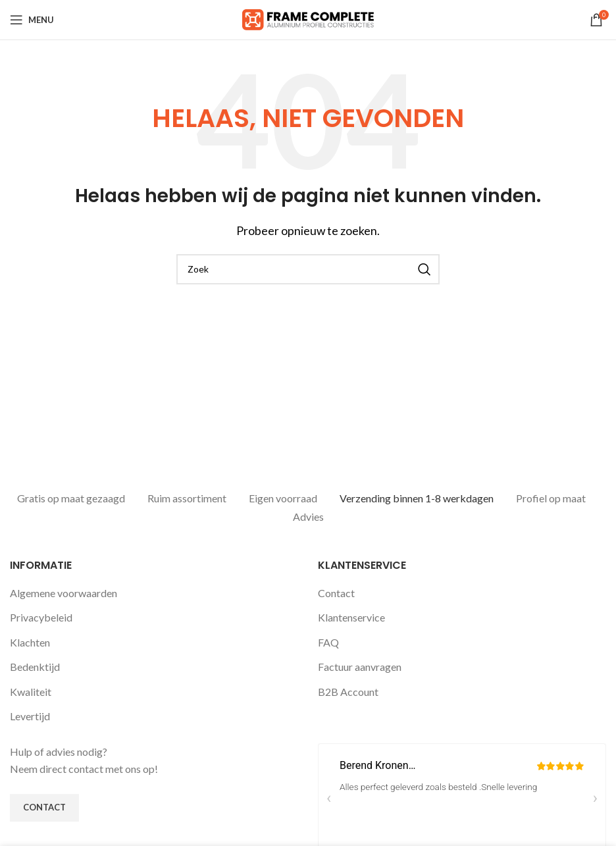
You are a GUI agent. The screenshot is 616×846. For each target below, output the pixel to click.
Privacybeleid (41, 616)
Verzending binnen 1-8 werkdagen (417, 498)
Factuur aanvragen (360, 665)
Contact (336, 592)
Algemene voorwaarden (64, 592)
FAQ (328, 641)
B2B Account (348, 690)
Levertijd (30, 715)
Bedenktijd (35, 665)
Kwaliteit (31, 690)
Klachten (30, 641)
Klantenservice (351, 616)
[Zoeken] (308, 269)
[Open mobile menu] (32, 20)
